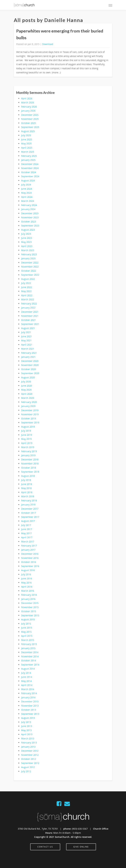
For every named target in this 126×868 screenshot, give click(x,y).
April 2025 (27, 148)
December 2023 (30, 213)
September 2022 (30, 275)
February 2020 (29, 402)
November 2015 (30, 607)
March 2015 (28, 640)
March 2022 (28, 299)
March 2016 (28, 591)
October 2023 (29, 221)
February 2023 (29, 254)
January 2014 (28, 697)
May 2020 (26, 390)
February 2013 (29, 743)
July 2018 (26, 480)
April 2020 (27, 394)
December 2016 (30, 554)
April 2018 (27, 492)
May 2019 (26, 439)
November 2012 (30, 755)
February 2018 (29, 500)
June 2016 (27, 578)
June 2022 (27, 287)
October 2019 (29, 418)
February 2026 (29, 107)
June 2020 (27, 386)
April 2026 (27, 98)
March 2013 (28, 738)
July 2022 (26, 283)
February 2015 (29, 644)
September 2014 (30, 665)
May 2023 (26, 242)
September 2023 (30, 226)
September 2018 (30, 472)
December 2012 (30, 751)
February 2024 (29, 205)
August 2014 (28, 669)
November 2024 (30, 168)
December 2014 (30, 652)
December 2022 (30, 263)
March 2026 (28, 102)
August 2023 (28, 230)
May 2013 (26, 730)
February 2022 (29, 304)
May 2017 (26, 533)
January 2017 (28, 550)
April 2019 (27, 443)
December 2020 (30, 361)
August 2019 (28, 427)
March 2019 (28, 447)
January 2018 (28, 505)
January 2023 (28, 258)
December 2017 (30, 509)
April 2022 (27, 295)
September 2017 (30, 517)
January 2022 (28, 308)
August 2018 (28, 476)
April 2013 (27, 734)
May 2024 (26, 193)
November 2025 (30, 119)
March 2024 (28, 201)
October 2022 (29, 271)
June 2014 (27, 677)
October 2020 (29, 369)
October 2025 (29, 123)
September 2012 (30, 763)
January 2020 (28, 406)
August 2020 (28, 377)
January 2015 (28, 648)
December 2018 (30, 459)
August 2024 (28, 180)
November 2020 (30, 365)
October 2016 (29, 562)
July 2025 (26, 135)
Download (48, 44)
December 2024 (30, 164)
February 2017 (29, 546)
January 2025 (28, 160)
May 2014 (26, 681)
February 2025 (29, 156)
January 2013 (28, 747)
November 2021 (30, 316)
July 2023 (26, 234)
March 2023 (28, 250)
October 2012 (29, 759)
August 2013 (28, 718)
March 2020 (28, 398)
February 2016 (29, 595)
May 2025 (26, 144)
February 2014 (29, 693)
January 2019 (28, 455)
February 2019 (29, 451)
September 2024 (30, 176)
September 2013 (30, 714)
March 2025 (28, 152)
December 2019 (30, 410)
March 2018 (28, 496)
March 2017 (28, 541)
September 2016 (30, 566)
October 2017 (29, 513)
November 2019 (30, 414)
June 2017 (27, 529)
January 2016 (28, 599)
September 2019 (30, 423)
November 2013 (30, 706)
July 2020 (26, 381)
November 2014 (30, 656)
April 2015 (27, 636)
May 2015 (26, 632)
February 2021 (29, 353)
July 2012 (26, 771)
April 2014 (27, 685)
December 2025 (30, 115)
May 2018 (26, 488)
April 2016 (27, 587)
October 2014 (29, 660)
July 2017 (26, 525)
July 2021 (26, 332)
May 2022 (26, 291)
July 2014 (26, 673)
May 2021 (26, 340)
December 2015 (30, 603)
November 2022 (30, 267)
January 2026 (28, 111)
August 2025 (28, 131)
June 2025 (27, 139)
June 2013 (27, 726)
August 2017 (28, 521)
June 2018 (27, 484)
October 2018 (29, 468)
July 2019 (26, 431)
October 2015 (29, 611)
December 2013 (30, 702)
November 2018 (30, 464)
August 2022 (28, 279)
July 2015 (26, 624)
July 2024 (26, 185)
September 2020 (30, 373)
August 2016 (28, 570)
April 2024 (27, 197)
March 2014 (28, 689)
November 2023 (30, 217)
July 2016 (26, 574)
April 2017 (27, 537)
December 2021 (30, 312)
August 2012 (28, 767)
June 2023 (27, 238)
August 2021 (28, 328)
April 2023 (27, 246)
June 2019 (27, 435)
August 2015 (28, 619)
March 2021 (28, 349)
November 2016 (30, 558)
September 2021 (30, 324)
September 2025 (30, 127)
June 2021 (27, 336)
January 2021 (28, 357)
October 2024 (29, 172)
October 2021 (29, 320)
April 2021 (27, 345)
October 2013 (29, 710)
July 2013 (26, 722)
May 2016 (26, 583)
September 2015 (30, 615)
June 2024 (27, 189)
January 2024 (28, 209)
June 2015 (27, 628)
